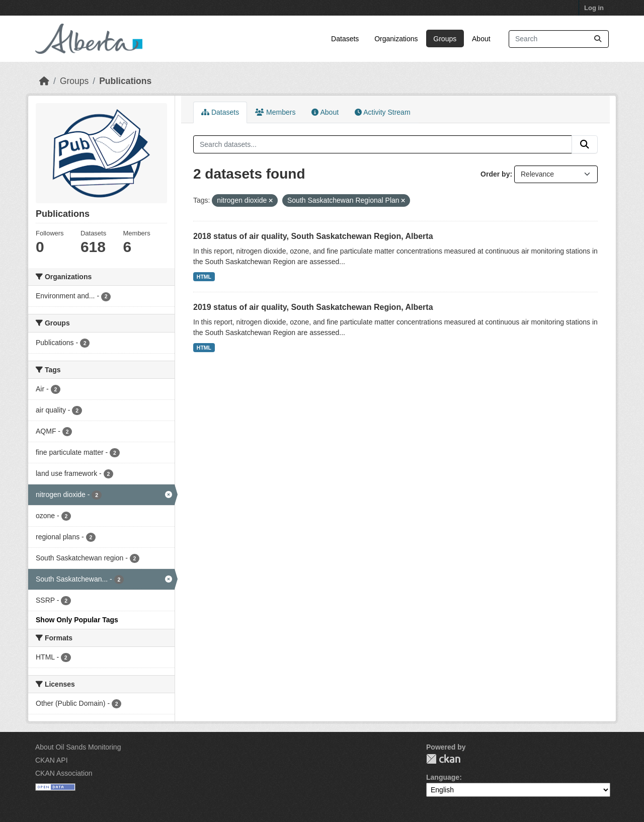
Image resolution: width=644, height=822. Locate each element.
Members (275, 112)
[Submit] (598, 39)
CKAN (443, 759)
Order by (495, 174)
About (481, 39)
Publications (125, 81)
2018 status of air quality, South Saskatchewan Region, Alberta (313, 236)
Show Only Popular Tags (77, 620)
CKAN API (52, 760)
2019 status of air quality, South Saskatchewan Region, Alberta (313, 307)
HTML (204, 277)
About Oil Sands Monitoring (78, 747)
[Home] (44, 81)
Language (443, 777)
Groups (445, 39)
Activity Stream (382, 112)
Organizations (396, 39)
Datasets (345, 39)
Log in (594, 8)
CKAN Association (64, 773)
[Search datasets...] (559, 39)
